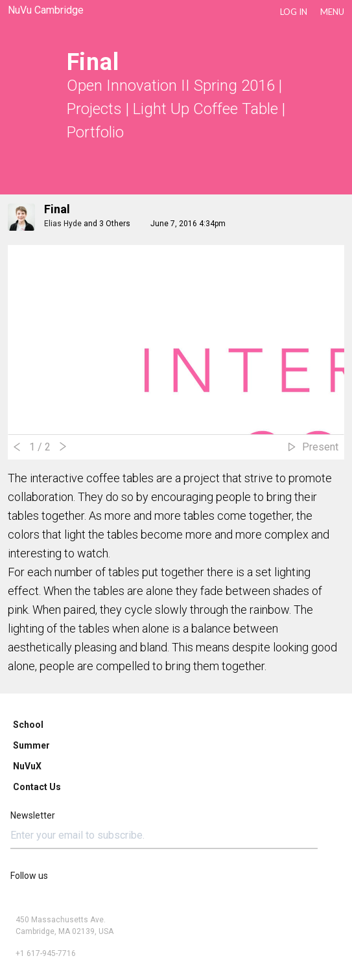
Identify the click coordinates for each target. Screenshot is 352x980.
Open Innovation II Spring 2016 (171, 86)
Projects (94, 109)
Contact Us (37, 787)
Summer (31, 745)
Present (320, 447)
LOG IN (294, 12)
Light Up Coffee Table (205, 109)
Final (57, 209)
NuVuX (27, 766)
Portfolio (95, 132)
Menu (332, 12)
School (28, 725)
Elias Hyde (63, 224)
